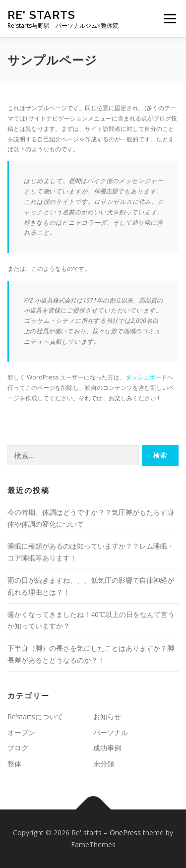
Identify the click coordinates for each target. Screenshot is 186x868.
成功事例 (107, 748)
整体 (14, 764)
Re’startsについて (35, 716)
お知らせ (107, 716)
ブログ (18, 748)
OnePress (125, 833)
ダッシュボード (146, 377)
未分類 (104, 764)
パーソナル (111, 732)
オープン (21, 732)
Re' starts (41, 15)
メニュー (170, 19)
